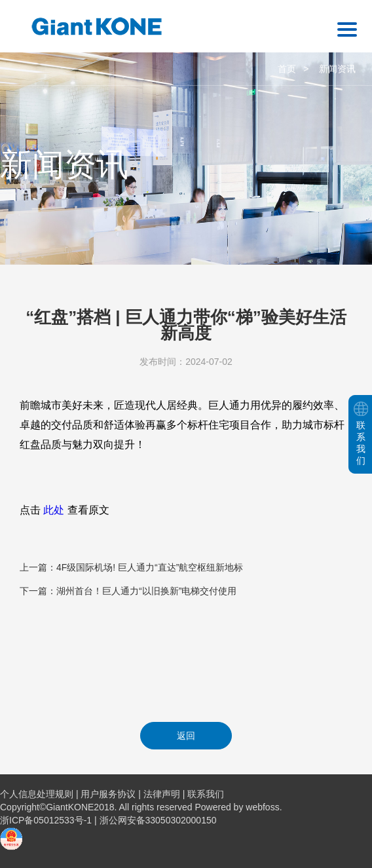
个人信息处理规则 (37, 794)
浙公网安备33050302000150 (158, 820)
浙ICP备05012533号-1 (47, 820)
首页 (287, 69)
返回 (186, 736)
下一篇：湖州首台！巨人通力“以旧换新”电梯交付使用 (128, 591)
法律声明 (162, 794)
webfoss (262, 807)
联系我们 (206, 794)
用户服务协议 (108, 794)
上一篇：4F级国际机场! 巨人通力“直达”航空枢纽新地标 (131, 567)
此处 (54, 510)
